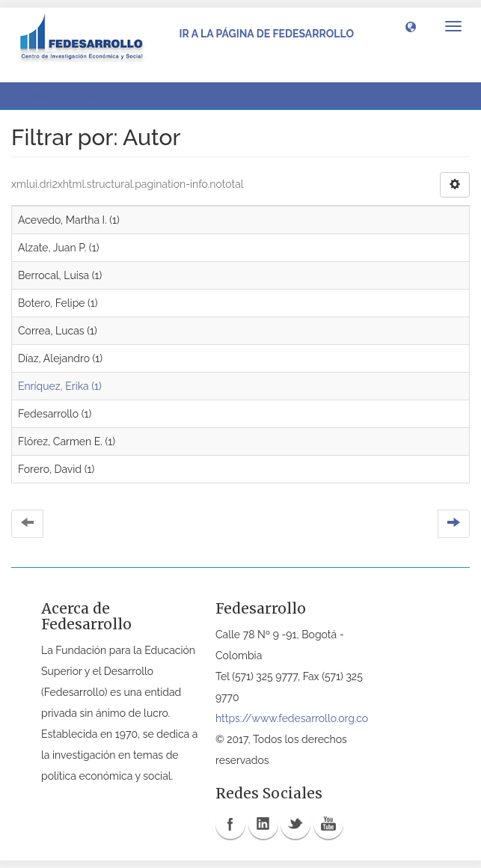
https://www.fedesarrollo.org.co (292, 718)
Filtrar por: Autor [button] (66, 96)
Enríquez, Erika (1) (60, 386)
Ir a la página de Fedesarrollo (266, 34)
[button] (411, 26)
